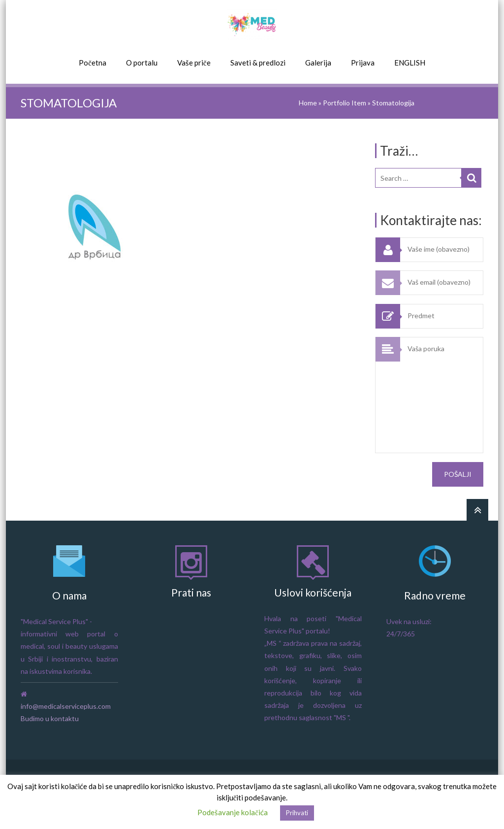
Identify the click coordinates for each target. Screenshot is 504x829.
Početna (93, 63)
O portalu (142, 63)
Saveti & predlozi (258, 63)
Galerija (318, 63)
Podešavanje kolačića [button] (233, 812)
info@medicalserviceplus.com (66, 706)
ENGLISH (410, 63)
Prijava (363, 63)
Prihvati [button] (297, 813)
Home (308, 103)
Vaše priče (194, 63)
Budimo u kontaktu (50, 718)
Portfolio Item (345, 103)
